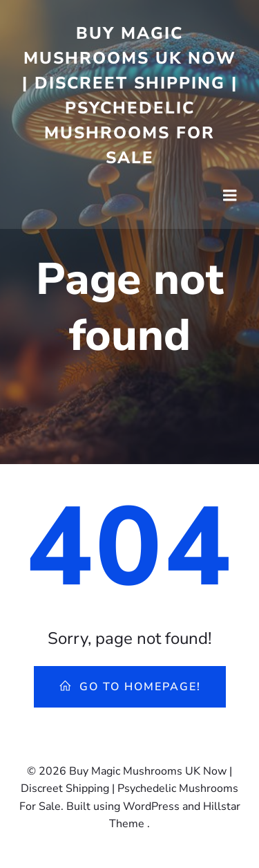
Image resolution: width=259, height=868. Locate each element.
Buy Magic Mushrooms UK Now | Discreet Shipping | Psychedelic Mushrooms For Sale (130, 95)
